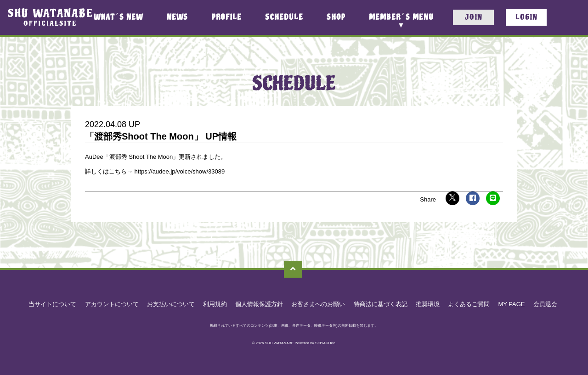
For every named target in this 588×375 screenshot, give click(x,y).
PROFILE (227, 17)
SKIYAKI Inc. (326, 343)
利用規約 (215, 304)
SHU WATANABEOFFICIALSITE (50, 17)
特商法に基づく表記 (381, 304)
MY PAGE (511, 304)
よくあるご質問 (469, 304)
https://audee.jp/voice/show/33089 (179, 171)
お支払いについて (171, 304)
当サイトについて (52, 304)
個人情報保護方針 (259, 304)
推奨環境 (428, 304)
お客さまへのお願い (318, 304)
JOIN (473, 17)
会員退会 (545, 304)
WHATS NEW (119, 18)
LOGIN (526, 17)
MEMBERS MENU (401, 17)
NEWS (177, 17)
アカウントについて (112, 304)
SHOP (336, 17)
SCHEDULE (284, 17)
